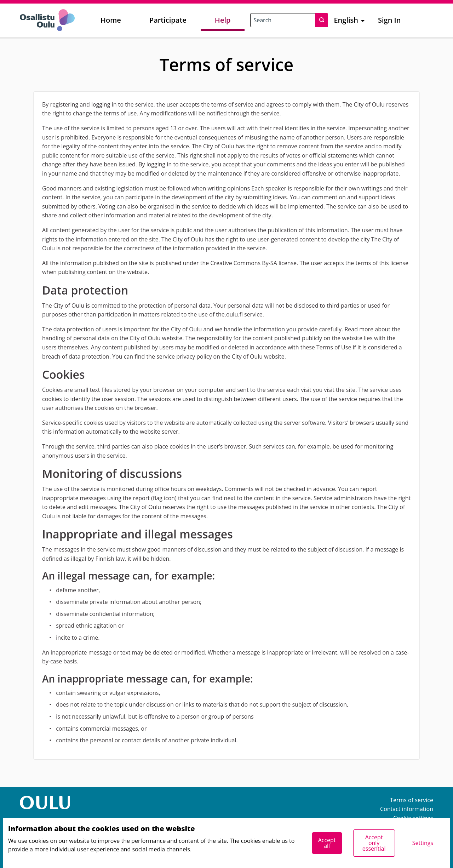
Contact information (407, 809)
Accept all (327, 843)
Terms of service (412, 800)
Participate (168, 20)
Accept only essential (374, 843)
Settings (423, 843)
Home (111, 20)
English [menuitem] (346, 20)
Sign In (389, 20)
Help (223, 20)
